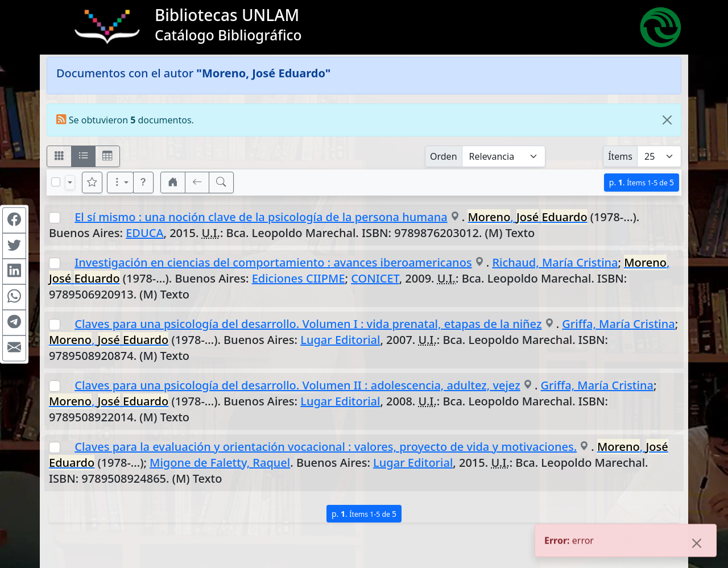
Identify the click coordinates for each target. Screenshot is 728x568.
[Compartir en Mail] (14, 348)
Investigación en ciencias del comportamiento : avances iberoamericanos (273, 262)
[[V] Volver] (197, 183)
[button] (143, 183)
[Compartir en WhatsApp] (14, 297)
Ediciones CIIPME (299, 278)
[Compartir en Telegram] (14, 322)
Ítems (620, 156)
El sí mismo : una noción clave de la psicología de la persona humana (261, 217)
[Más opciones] (121, 183)
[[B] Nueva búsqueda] (221, 183)
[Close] (667, 120)
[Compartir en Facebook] (14, 220)
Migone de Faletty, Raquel (220, 463)
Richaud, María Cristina (555, 262)
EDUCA (144, 233)
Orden (444, 156)
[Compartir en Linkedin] (14, 271)
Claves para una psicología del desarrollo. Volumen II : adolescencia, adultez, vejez (297, 385)
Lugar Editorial (340, 340)
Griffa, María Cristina (618, 324)
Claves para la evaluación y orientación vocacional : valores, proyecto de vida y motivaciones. (326, 447)
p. (642, 182)
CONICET (375, 278)
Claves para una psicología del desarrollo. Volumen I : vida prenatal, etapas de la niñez (308, 324)
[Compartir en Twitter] (14, 246)
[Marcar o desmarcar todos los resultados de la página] (56, 182)
